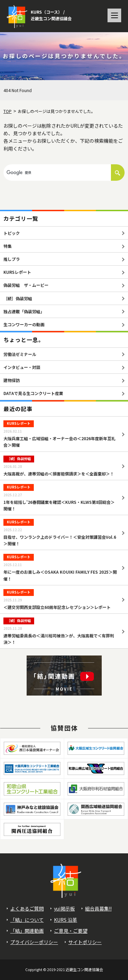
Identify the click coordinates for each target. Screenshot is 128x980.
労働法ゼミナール (20, 354)
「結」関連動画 (27, 931)
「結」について (27, 920)
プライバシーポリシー (34, 942)
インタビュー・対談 (22, 367)
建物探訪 (12, 380)
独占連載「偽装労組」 (24, 311)
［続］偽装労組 (18, 298)
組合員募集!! (98, 908)
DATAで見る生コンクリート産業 (33, 393)
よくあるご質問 (27, 908)
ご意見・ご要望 (71, 931)
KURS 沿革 (66, 920)
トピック (12, 233)
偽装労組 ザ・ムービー (26, 285)
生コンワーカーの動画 (24, 324)
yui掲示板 (64, 908)
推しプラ (12, 259)
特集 (8, 246)
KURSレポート (17, 272)
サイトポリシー (85, 942)
